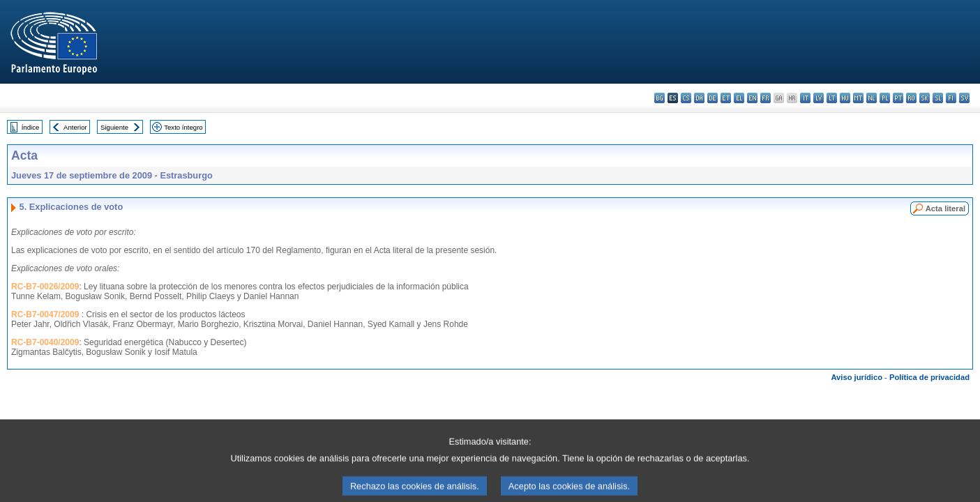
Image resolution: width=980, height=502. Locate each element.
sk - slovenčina (925, 98)
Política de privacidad (929, 377)
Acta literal (945, 208)
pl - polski (885, 98)
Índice (31, 127)
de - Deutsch (713, 98)
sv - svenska (964, 98)
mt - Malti (858, 98)
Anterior (75, 127)
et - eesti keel (726, 98)
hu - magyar (845, 98)
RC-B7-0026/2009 (45, 287)
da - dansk (699, 98)
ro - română (911, 98)
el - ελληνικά (739, 98)
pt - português (898, 98)
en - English (752, 98)
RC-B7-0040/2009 (45, 342)
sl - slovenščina (938, 98)
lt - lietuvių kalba (832, 98)
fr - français (766, 98)
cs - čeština (686, 98)
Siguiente (114, 127)
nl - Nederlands (872, 98)
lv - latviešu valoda (819, 98)
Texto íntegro (183, 127)
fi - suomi (951, 98)
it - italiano (805, 98)
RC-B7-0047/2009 (45, 314)
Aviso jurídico (857, 377)
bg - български (659, 98)
